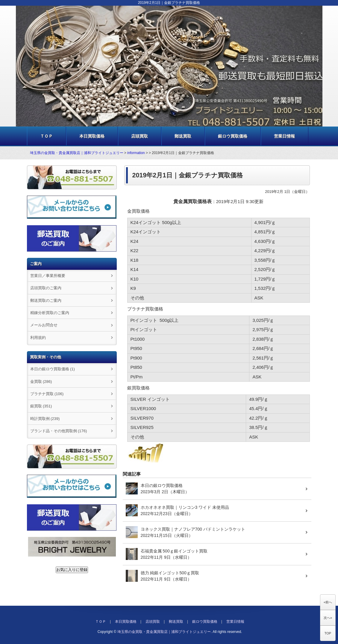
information (136, 153)
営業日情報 (284, 136)
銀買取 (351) (41, 406)
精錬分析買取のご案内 (50, 313)
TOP (328, 633)
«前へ (328, 602)
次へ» (328, 618)
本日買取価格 (92, 136)
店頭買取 (140, 136)
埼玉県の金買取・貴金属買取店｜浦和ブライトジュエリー (77, 153)
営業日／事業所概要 (48, 276)
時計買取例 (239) (45, 419)
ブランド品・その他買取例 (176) (59, 431)
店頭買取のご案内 (46, 288)
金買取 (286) (41, 382)
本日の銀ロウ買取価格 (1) (53, 369)
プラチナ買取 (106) (47, 394)
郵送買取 (183, 136)
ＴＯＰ (46, 136)
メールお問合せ (44, 325)
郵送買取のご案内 (46, 300)
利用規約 (38, 338)
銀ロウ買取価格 (233, 136)
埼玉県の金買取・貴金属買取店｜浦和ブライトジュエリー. (165, 632)
